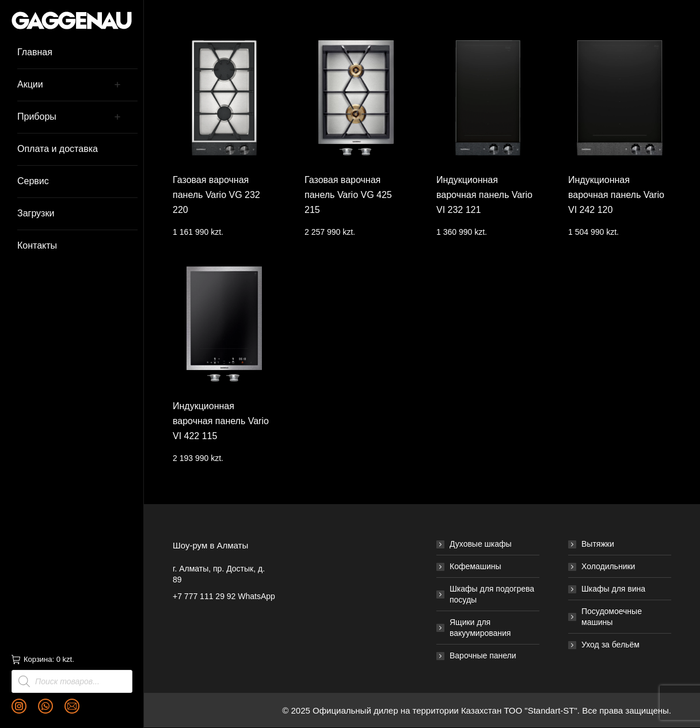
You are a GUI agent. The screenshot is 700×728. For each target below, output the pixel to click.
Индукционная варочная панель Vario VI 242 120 (616, 195)
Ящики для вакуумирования (480, 628)
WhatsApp (256, 596)
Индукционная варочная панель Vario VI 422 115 (221, 421)
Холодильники (608, 566)
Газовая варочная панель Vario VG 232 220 (216, 195)
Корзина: (43, 659)
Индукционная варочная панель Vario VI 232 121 (484, 195)
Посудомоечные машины (612, 617)
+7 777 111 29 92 (204, 596)
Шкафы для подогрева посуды (492, 594)
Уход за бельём (610, 645)
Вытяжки (598, 544)
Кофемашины (475, 566)
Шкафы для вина (613, 589)
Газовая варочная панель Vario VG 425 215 (348, 195)
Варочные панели (483, 655)
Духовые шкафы (481, 544)
